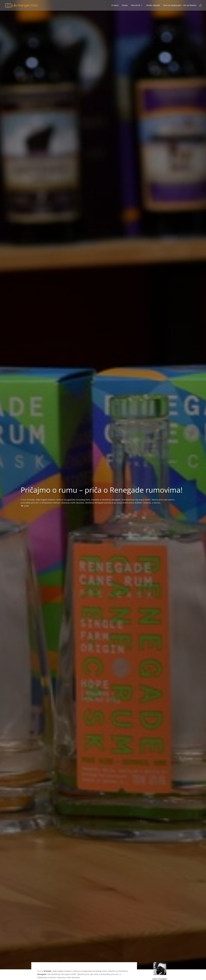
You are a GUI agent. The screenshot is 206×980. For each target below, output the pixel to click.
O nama (115, 5)
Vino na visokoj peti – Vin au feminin (180, 5)
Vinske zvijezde (153, 5)
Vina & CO (136, 5)
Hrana (125, 5)
